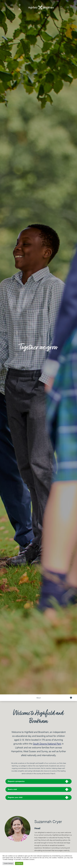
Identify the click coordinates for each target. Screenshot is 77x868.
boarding (59, 840)
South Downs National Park (47, 744)
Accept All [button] (19, 863)
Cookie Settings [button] (8, 863)
